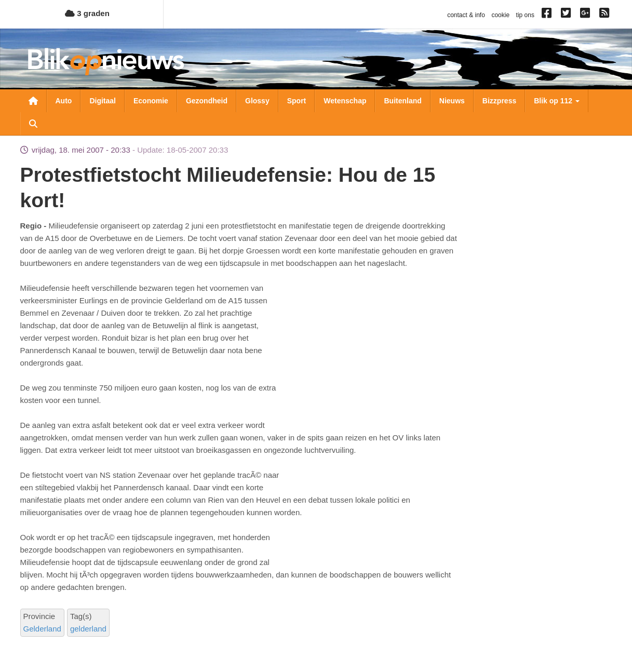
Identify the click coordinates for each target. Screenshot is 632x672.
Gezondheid (207, 101)
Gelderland (42, 629)
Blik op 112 (557, 101)
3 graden (87, 13)
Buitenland (402, 101)
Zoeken (33, 124)
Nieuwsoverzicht (33, 101)
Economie (151, 101)
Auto (64, 101)
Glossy (257, 101)
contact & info (466, 15)
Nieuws (452, 101)
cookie (500, 15)
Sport (297, 101)
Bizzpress (499, 101)
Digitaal (103, 101)
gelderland (88, 629)
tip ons (525, 15)
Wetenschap (345, 101)
